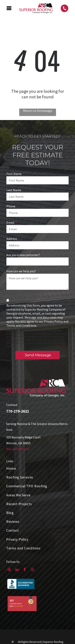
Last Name (14, 190)
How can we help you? (21, 271)
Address (12, 239)
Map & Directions (18, 449)
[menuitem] (37, 468)
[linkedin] (17, 570)
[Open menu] (9, 8)
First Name (14, 174)
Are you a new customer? (23, 255)
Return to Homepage (38, 111)
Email (10, 222)
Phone (11, 206)
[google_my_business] (9, 570)
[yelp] (32, 570)
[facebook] (25, 570)
